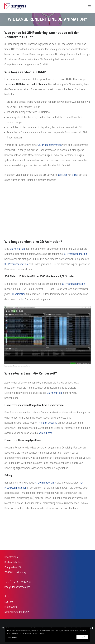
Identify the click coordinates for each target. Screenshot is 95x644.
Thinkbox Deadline (47, 423)
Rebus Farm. (45, 433)
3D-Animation (17, 249)
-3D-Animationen (45, 483)
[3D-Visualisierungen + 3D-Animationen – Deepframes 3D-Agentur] (15, 6)
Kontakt (9, 602)
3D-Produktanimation (50, 145)
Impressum (11, 607)
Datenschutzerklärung (17, 612)
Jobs (7, 597)
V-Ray (75, 175)
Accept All (82, 637)
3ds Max (62, 175)
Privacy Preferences (12, 637)
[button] (89, 6)
